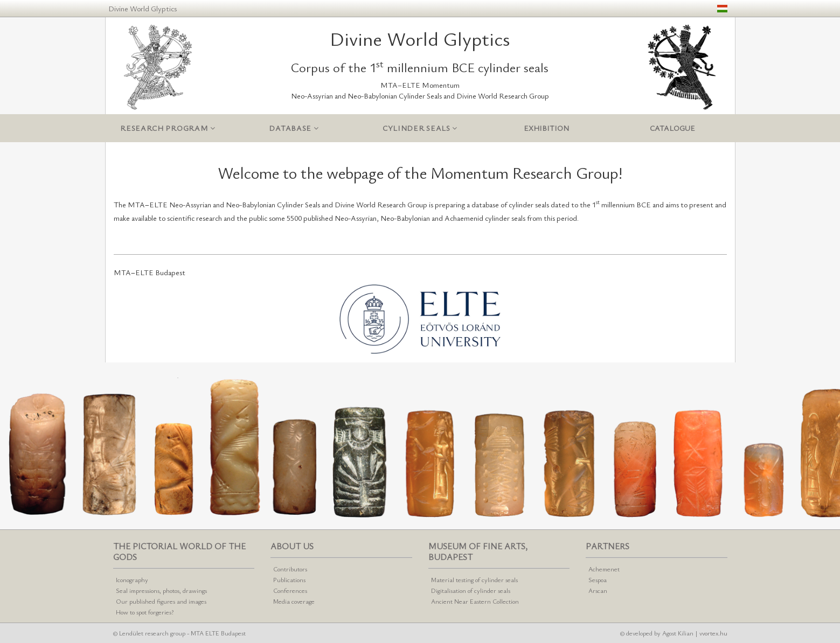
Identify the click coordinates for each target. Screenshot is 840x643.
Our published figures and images (161, 601)
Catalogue (672, 128)
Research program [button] (168, 128)
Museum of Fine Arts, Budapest (478, 552)
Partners (608, 546)
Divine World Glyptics (143, 8)
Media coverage (294, 601)
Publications (289, 579)
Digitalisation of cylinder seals (471, 590)
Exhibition (546, 128)
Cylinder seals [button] (420, 128)
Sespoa (598, 579)
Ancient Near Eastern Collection (475, 601)
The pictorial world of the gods (179, 552)
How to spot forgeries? (145, 612)
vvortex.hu (713, 633)
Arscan (598, 590)
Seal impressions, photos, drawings (161, 590)
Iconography (132, 579)
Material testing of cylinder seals (474, 579)
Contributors (290, 569)
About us (292, 546)
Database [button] (294, 128)
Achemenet (604, 569)
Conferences (290, 590)
